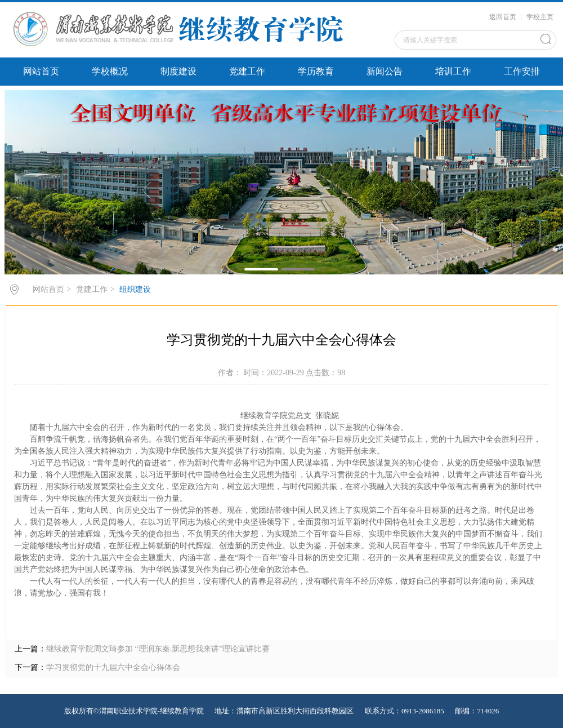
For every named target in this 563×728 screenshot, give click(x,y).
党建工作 (247, 71)
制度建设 (178, 71)
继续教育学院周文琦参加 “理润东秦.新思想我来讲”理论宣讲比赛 (158, 649)
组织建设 (135, 289)
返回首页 (503, 17)
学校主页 (540, 17)
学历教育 (316, 71)
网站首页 (41, 71)
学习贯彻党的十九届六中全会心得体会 (113, 667)
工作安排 (522, 71)
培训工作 (453, 71)
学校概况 (110, 71)
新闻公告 (385, 71)
